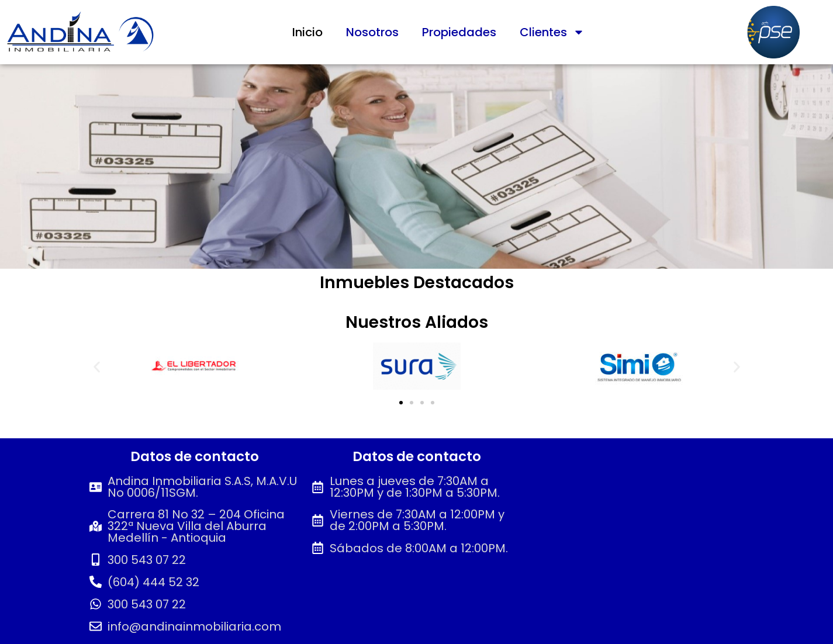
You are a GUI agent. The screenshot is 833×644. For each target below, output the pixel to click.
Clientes (552, 32)
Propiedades (459, 32)
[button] (97, 367)
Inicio (307, 32)
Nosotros (372, 32)
